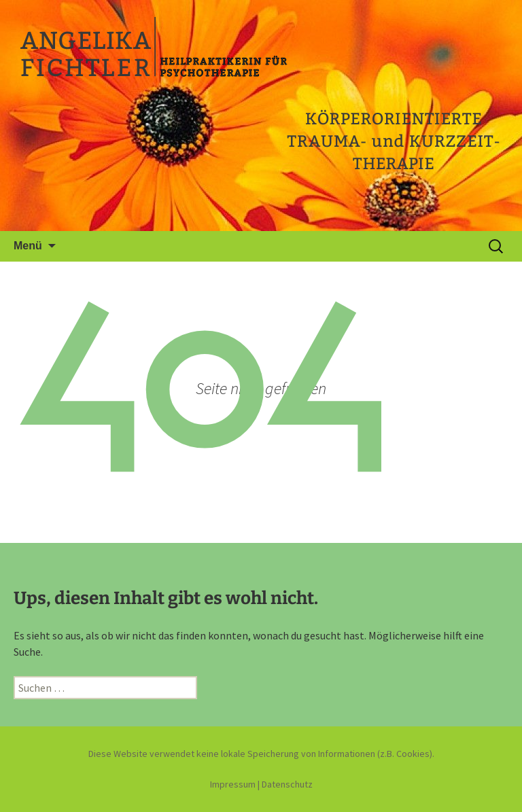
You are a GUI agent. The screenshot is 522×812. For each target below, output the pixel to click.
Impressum (233, 784)
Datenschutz (287, 784)
